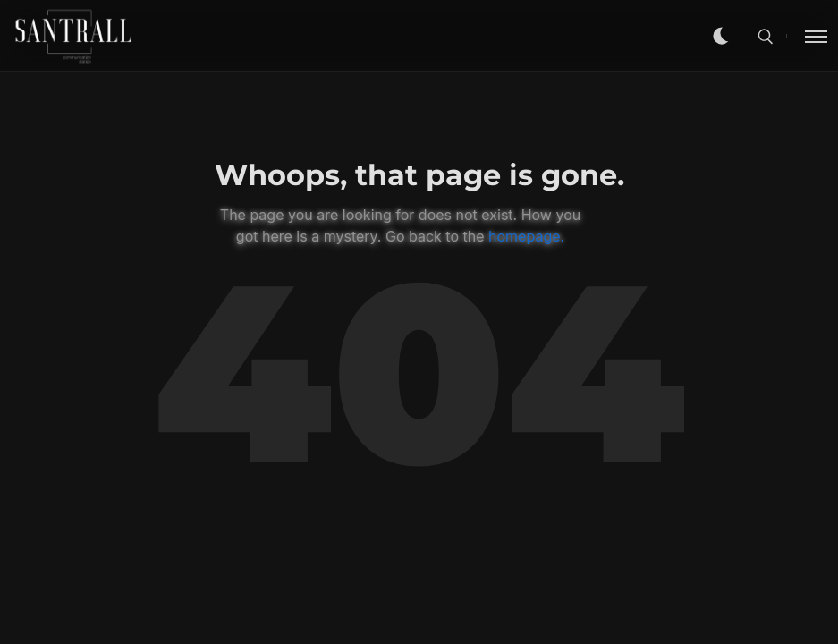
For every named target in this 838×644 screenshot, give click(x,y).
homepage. (526, 236)
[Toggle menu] (807, 36)
